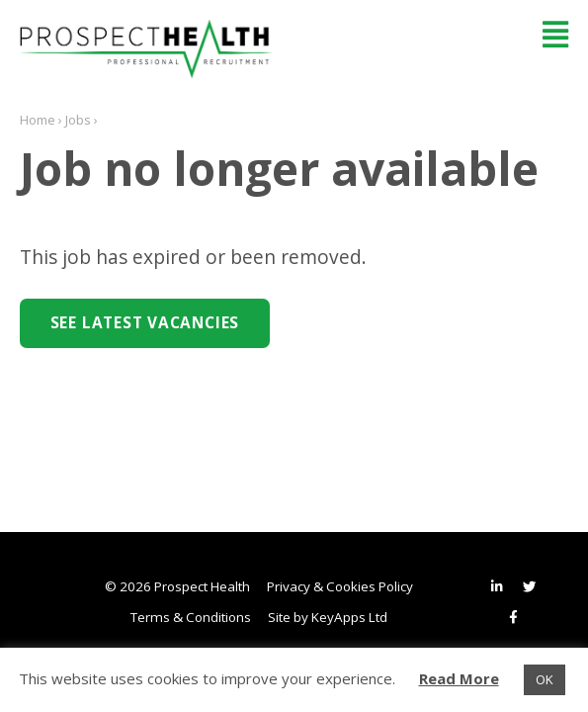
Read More (459, 678)
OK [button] (545, 679)
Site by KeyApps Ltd (328, 617)
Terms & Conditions (191, 617)
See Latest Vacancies (145, 323)
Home (38, 120)
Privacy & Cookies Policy (340, 586)
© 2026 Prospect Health (177, 586)
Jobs (78, 120)
